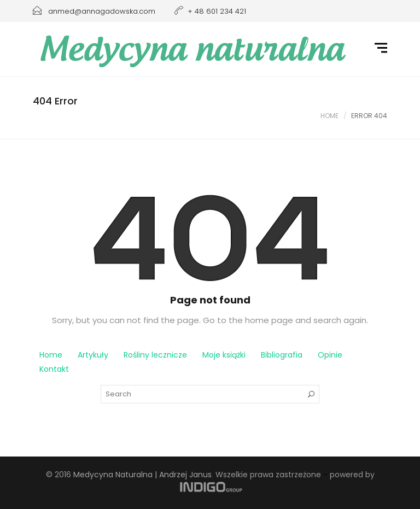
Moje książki (224, 355)
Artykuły (93, 355)
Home (329, 116)
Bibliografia (282, 355)
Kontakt (54, 369)
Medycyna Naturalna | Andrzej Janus (142, 475)
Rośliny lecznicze (155, 355)
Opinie (330, 355)
